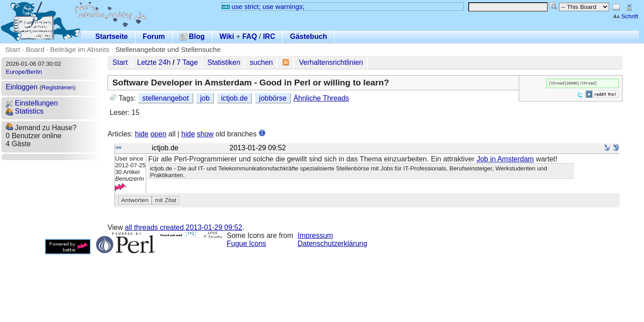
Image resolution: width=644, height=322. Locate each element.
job (205, 98)
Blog (192, 36)
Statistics (25, 111)
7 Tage (187, 62)
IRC (269, 36)
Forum (154, 36)
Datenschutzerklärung (333, 244)
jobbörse (273, 98)
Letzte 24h (154, 62)
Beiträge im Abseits (80, 49)
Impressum (316, 235)
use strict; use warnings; (263, 6)
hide (142, 134)
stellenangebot (165, 98)
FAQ (250, 36)
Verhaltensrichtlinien (331, 62)
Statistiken (224, 62)
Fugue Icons (246, 244)
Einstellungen (32, 103)
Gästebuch (308, 36)
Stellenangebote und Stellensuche (168, 49)
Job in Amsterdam (505, 159)
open (158, 134)
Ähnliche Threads (321, 98)
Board (35, 49)
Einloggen (22, 87)
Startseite (112, 36)
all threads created (183, 227)
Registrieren (58, 87)
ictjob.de (234, 98)
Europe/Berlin (24, 72)
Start (13, 49)
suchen (262, 62)
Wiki (227, 36)
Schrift (625, 16)
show (205, 134)
